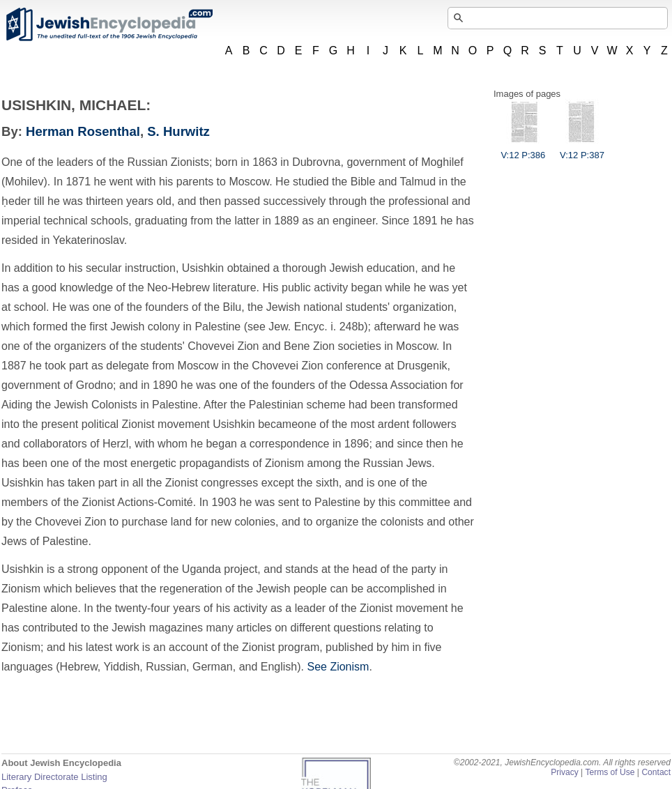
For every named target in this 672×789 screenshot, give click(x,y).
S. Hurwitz (178, 131)
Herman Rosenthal (83, 131)
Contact (656, 772)
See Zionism (338, 667)
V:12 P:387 (582, 150)
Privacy (565, 772)
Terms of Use (610, 772)
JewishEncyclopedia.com (109, 24)
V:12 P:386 (523, 150)
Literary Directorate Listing (54, 777)
